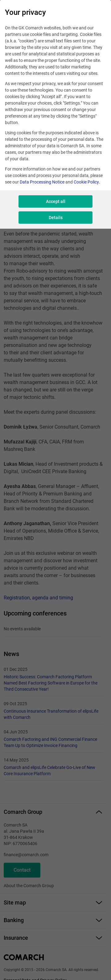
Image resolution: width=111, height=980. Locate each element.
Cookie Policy (86, 182)
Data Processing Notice (42, 182)
